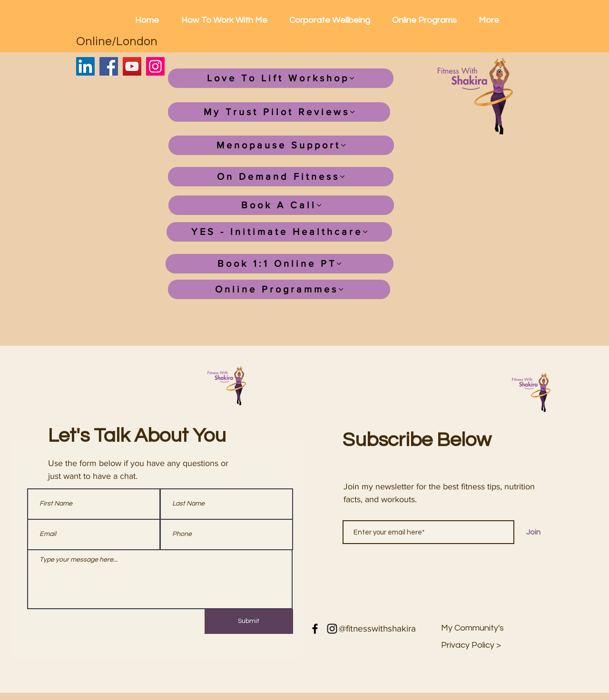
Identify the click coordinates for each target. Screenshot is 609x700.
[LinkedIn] (85, 66)
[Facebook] (109, 66)
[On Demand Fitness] (281, 176)
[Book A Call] (281, 205)
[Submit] (249, 622)
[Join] (533, 532)
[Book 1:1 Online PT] (280, 263)
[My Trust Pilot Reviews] (279, 112)
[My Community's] (473, 628)
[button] (471, 645)
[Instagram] (155, 66)
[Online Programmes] (279, 289)
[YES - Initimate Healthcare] (279, 232)
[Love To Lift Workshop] (281, 78)
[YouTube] (132, 66)
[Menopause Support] (281, 145)
